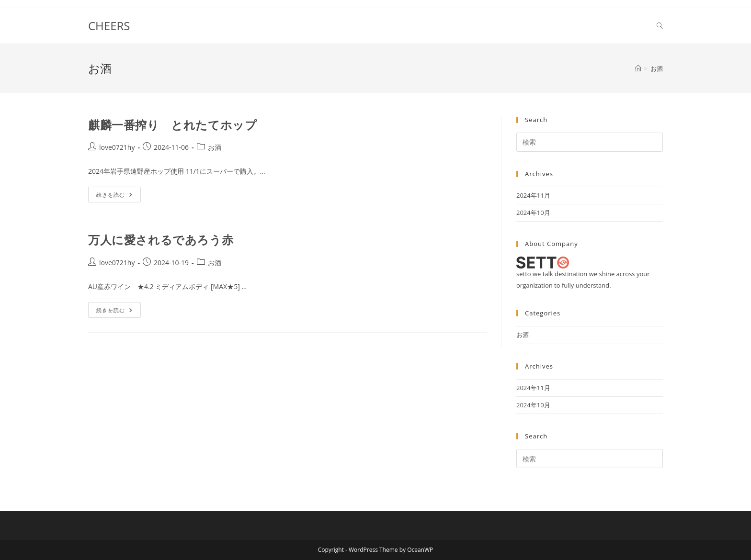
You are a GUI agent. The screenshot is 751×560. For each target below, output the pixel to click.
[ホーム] (638, 68)
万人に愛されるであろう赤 (161, 240)
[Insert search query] (590, 142)
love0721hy (117, 147)
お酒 (657, 68)
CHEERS (109, 26)
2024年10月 (533, 213)
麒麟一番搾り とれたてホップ (172, 125)
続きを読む (118, 196)
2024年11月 (533, 195)
